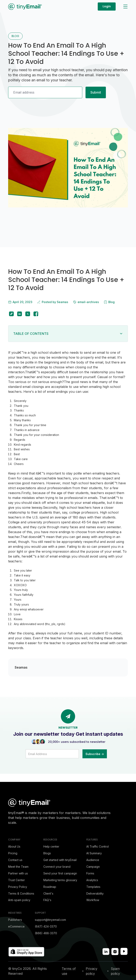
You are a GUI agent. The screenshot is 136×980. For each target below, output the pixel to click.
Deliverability (95, 893)
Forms (90, 873)
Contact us (15, 860)
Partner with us (18, 873)
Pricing (13, 853)
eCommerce (16, 926)
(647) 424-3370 (46, 926)
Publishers (15, 920)
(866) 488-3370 (46, 933)
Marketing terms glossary (60, 880)
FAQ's (47, 900)
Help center (51, 846)
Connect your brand (57, 867)
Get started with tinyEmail (60, 860)
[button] (125, 7)
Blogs (47, 853)
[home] (25, 7)
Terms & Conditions (21, 893)
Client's (48, 893)
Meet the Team (18, 867)
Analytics (92, 880)
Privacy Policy (18, 887)
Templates (93, 887)
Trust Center (16, 880)
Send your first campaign (60, 873)
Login (107, 6)
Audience (93, 860)
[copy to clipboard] (11, 314)
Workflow (93, 900)
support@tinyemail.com (50, 920)
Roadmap (50, 887)
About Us (14, 846)
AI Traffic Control (98, 846)
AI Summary (94, 853)
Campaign (93, 867)
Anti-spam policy (19, 900)
